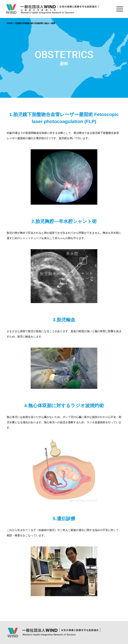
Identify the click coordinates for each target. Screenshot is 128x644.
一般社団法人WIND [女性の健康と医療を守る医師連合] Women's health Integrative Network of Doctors (52, 9)
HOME (10, 23)
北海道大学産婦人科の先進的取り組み (32, 23)
